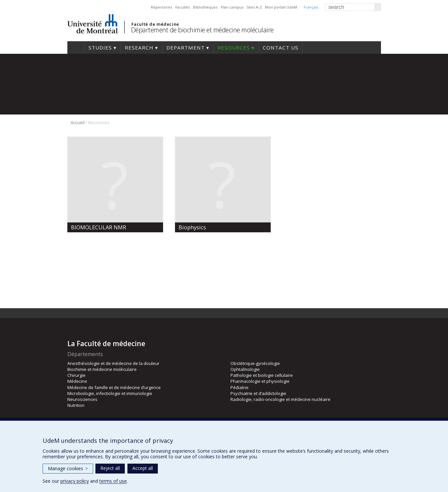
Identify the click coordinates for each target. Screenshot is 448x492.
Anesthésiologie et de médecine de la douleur (113, 363)
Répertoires (161, 7)
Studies (100, 48)
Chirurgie (76, 375)
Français (311, 7)
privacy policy (75, 481)
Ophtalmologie (245, 369)
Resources (234, 48)
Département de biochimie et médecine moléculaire (202, 30)
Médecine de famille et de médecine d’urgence (114, 387)
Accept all (143, 468)
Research (139, 48)
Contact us (281, 48)
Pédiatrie (240, 387)
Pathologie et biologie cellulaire (262, 375)
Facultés (183, 7)
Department (186, 48)
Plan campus (232, 7)
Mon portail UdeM (281, 7)
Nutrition (76, 405)
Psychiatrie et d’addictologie (258, 393)
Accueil (78, 122)
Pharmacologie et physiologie (260, 381)
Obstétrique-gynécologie (255, 363)
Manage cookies (68, 468)
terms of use (113, 481)
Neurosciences (82, 399)
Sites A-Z (254, 7)
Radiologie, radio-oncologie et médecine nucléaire (280, 399)
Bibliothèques (205, 7)
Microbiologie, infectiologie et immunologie (110, 393)
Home (76, 48)
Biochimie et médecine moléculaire (102, 369)
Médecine (77, 381)
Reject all (110, 468)
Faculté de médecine (155, 24)
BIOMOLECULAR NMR (99, 227)
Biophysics (192, 227)
